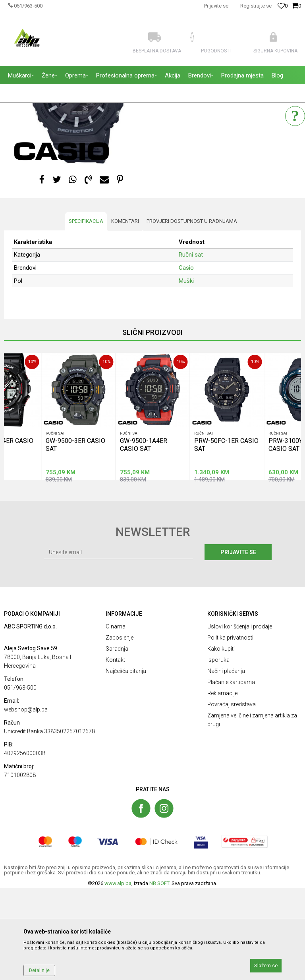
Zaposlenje (120, 730)
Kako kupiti (221, 741)
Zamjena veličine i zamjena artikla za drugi (252, 812)
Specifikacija (86, 313)
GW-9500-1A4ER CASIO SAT (144, 536)
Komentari (125, 313)
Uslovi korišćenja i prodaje (240, 719)
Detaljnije (39, 970)
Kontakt (115, 752)
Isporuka (218, 752)
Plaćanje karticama (231, 774)
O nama (116, 719)
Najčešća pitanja (126, 763)
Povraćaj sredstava (232, 796)
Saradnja (117, 741)
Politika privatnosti (230, 730)
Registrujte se (256, 6)
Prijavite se (239, 644)
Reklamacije (222, 785)
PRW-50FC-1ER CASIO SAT (226, 536)
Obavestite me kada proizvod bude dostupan (218, 173)
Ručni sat (171, 145)
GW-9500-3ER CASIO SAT (75, 536)
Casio (186, 360)
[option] (78, 509)
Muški (186, 373)
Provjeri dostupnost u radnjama (192, 313)
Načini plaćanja (226, 763)
